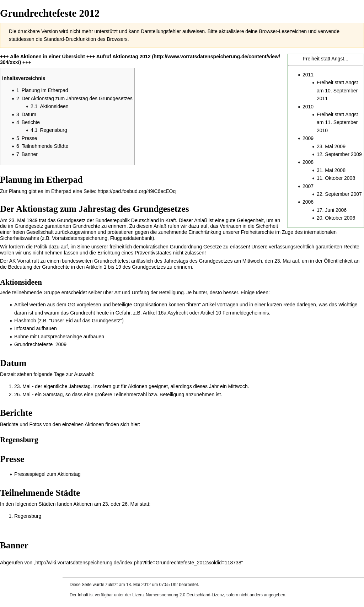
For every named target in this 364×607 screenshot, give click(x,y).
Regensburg (28, 516)
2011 (308, 75)
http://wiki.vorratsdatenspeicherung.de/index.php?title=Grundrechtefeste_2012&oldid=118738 (138, 563)
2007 (308, 186)
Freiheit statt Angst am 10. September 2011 (337, 90)
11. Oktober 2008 (336, 178)
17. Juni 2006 (332, 210)
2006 (308, 202)
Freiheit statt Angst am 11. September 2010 (337, 122)
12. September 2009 (339, 154)
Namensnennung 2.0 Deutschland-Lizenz (185, 595)
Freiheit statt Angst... (326, 59)
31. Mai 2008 (331, 170)
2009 (308, 138)
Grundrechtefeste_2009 (40, 344)
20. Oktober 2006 (336, 218)
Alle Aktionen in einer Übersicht (47, 57)
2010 (308, 107)
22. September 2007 (339, 194)
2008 (308, 162)
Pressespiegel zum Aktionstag (47, 474)
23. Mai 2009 (331, 146)
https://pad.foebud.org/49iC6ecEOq (137, 191)
